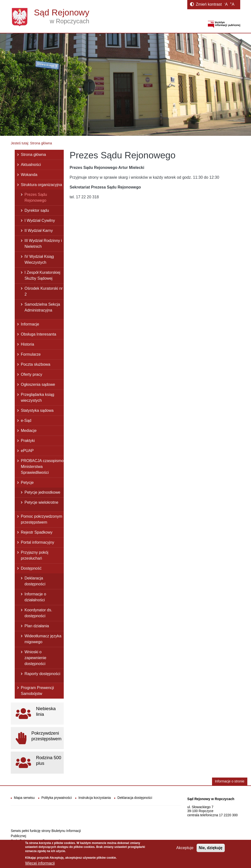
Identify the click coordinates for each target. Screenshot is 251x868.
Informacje (30, 324)
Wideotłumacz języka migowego (43, 639)
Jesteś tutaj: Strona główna (31, 143)
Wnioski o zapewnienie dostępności (35, 658)
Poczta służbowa (36, 364)
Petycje (27, 483)
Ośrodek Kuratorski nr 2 (44, 291)
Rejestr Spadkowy (37, 532)
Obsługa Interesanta (38, 334)
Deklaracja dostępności (35, 581)
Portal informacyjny (38, 542)
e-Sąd (26, 421)
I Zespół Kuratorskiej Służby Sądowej (42, 275)
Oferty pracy (31, 374)
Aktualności (31, 165)
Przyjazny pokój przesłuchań (35, 555)
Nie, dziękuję (211, 849)
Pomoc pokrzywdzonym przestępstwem (42, 519)
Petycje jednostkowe (42, 492)
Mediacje (29, 431)
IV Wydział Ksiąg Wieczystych (39, 259)
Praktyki (28, 441)
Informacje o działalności (35, 597)
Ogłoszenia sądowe (38, 384)
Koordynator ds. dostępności (38, 613)
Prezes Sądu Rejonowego (36, 197)
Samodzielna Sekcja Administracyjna (42, 307)
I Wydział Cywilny (40, 220)
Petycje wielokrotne (41, 502)
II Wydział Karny (39, 231)
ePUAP (27, 451)
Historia (27, 344)
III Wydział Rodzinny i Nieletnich (43, 244)
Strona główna (33, 155)
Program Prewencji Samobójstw (37, 691)
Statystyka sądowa (37, 410)
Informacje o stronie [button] (230, 781)
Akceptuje (185, 849)
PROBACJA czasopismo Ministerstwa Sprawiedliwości (42, 467)
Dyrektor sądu (37, 210)
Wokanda (29, 175)
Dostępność (31, 568)
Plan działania (37, 626)
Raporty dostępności (42, 674)
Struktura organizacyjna (41, 185)
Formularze (31, 354)
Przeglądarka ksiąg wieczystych (38, 397)
